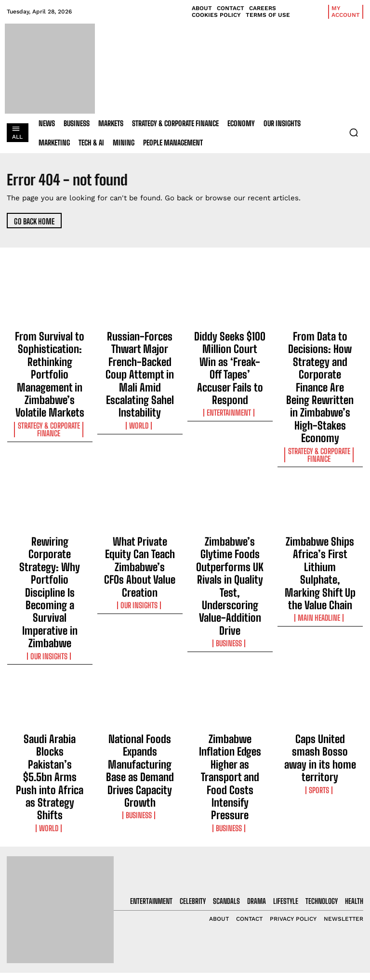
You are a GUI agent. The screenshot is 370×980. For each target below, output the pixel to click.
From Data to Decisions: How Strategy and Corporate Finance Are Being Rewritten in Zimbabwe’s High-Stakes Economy (320, 355)
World (140, 379)
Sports (320, 627)
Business (230, 520)
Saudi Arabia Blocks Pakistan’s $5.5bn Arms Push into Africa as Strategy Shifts (50, 613)
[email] (324, 820)
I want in (324, 842)
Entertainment (230, 370)
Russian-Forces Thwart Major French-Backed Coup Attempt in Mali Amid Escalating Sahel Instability (140, 351)
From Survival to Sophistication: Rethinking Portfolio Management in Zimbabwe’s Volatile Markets (50, 355)
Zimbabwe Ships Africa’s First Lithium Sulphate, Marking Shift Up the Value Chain (320, 488)
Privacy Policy (314, 868)
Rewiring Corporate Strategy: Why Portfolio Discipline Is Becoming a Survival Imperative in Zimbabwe (50, 492)
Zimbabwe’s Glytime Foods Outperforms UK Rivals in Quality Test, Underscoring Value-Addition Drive (230, 492)
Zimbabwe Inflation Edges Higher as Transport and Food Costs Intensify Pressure (230, 613)
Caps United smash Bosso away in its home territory (320, 609)
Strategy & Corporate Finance (50, 391)
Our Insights (50, 520)
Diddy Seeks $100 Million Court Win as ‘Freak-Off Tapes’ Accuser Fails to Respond (230, 347)
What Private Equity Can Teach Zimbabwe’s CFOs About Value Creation (140, 483)
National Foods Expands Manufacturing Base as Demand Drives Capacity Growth (140, 613)
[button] (354, 132)
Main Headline (320, 511)
